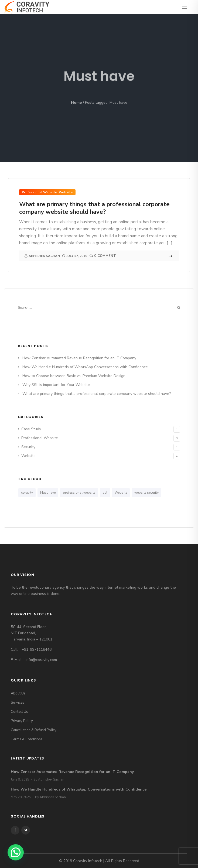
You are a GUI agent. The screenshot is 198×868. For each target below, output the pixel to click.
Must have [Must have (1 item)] (48, 493)
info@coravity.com (41, 660)
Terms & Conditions (27, 739)
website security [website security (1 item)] (146, 493)
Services (18, 703)
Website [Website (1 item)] (121, 493)
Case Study (31, 429)
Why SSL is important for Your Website (56, 385)
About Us (18, 693)
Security (28, 447)
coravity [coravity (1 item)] (27, 493)
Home (76, 103)
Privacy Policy (22, 721)
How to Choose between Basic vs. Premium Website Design (74, 376)
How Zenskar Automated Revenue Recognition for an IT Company (79, 358)
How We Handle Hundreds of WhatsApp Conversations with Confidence (85, 367)
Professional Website (40, 192)
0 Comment (105, 256)
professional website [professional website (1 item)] (79, 493)
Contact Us (19, 712)
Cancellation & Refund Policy (34, 730)
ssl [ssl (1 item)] (105, 493)
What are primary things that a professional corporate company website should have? (94, 208)
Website (66, 192)
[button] (16, 852)
